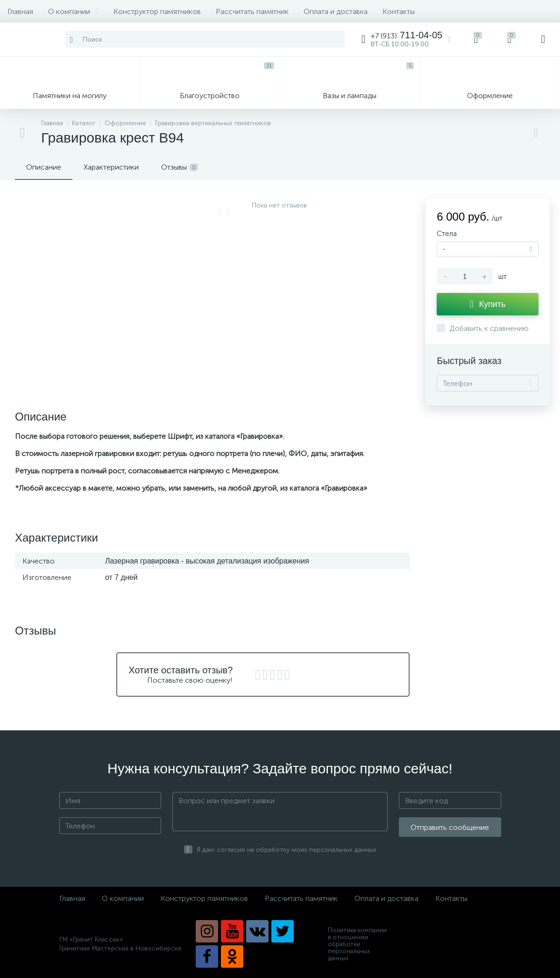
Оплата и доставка (336, 11)
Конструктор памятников (157, 11)
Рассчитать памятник (252, 11)
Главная (20, 11)
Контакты (399, 11)
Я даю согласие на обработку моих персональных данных (287, 850)
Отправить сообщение (450, 827)
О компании (73, 11)
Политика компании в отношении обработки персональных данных (357, 944)
